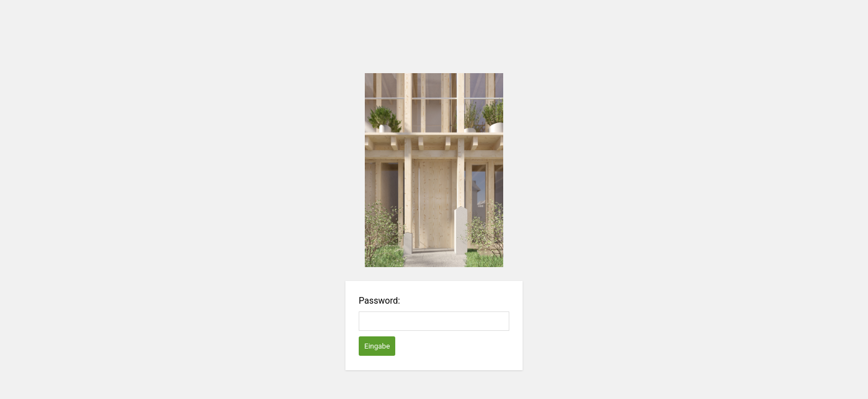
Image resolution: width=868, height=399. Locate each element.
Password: (379, 301)
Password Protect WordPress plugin (434, 170)
